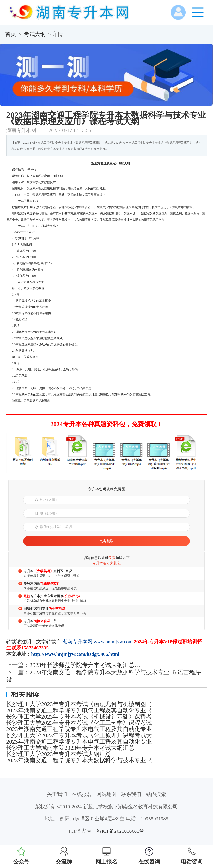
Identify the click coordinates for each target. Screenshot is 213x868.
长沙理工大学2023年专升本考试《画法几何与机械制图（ (79, 704)
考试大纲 (35, 34)
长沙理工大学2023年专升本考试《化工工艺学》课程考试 (79, 723)
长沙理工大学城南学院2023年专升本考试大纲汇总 (70, 748)
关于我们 (57, 794)
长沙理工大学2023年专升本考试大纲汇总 (59, 754)
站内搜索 (156, 794)
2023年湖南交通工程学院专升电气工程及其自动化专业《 (79, 710)
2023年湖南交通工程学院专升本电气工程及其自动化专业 (79, 729)
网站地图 (106, 794)
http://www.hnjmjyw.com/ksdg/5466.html (75, 654)
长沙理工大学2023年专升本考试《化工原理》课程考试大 (79, 735)
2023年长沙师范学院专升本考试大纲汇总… (85, 665)
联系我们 (131, 794)
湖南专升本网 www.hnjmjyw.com (98, 642)
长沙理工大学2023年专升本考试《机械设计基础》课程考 (79, 717)
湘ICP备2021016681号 (120, 831)
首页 (11, 34)
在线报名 (82, 794)
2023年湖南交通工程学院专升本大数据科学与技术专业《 (79, 760)
